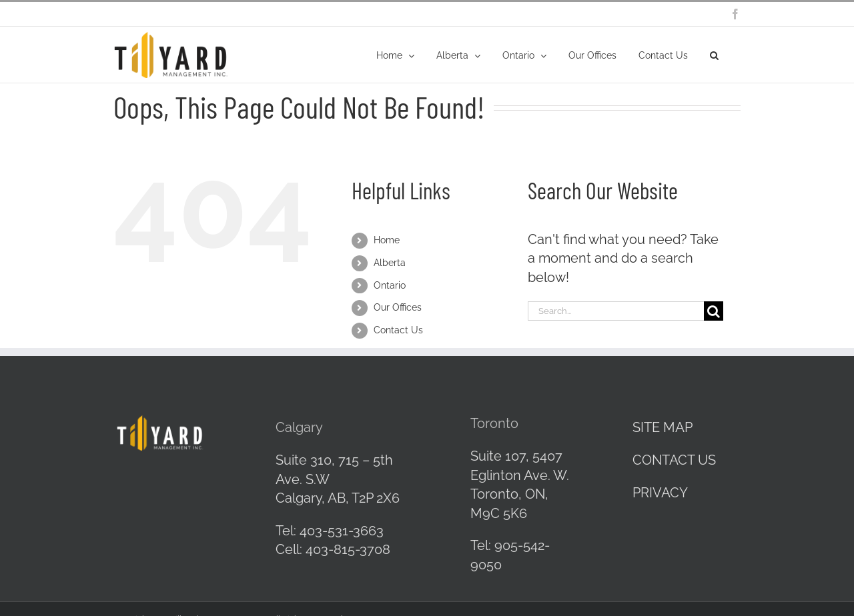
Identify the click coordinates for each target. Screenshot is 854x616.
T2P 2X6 (376, 498)
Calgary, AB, (314, 498)
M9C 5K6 (499, 513)
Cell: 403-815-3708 (333, 549)
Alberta (390, 263)
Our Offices (398, 307)
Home (387, 240)
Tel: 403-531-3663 (330, 531)
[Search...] (616, 311)
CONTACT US (674, 460)
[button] (714, 54)
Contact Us (398, 330)
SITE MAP (663, 427)
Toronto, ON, (509, 494)
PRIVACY (660, 493)
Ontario (390, 285)
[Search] (714, 311)
